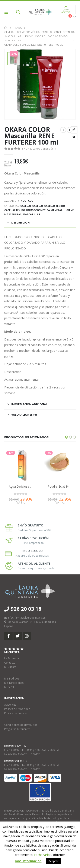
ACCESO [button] (66, 10)
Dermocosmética (38, 210)
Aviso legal (11, 705)
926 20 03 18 (23, 609)
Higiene (69, 210)
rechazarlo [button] (42, 855)
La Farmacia (12, 658)
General (57, 210)
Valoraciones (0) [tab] (24, 415)
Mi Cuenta (10, 667)
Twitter (74, 137)
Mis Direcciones (14, 683)
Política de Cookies (16, 713)
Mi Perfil (9, 687)
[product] (21, 465)
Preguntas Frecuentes (17, 729)
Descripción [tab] (20, 222)
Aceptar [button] (53, 861)
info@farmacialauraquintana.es (27, 618)
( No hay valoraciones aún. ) (39, 149)
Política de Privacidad (17, 709)
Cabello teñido (55, 206)
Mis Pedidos (12, 678)
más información (28, 861)
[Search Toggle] (18, 12)
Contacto (10, 663)
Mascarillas (13, 214)
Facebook (74, 130)
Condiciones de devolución (21, 725)
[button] (67, 437)
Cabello (26, 206)
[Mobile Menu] (8, 12)
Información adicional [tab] (29, 404)
